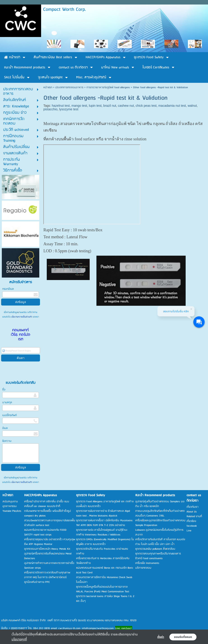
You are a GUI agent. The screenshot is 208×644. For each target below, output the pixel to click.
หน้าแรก (48, 87)
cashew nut (126, 106)
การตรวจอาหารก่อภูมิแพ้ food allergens (108, 87)
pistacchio (50, 109)
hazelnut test (61, 106)
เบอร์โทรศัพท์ (9, 415)
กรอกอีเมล (8, 289)
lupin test (95, 106)
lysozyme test (69, 109)
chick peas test (146, 106)
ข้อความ (7, 441)
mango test (79, 106)
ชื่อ (4, 390)
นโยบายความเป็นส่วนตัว (22, 317)
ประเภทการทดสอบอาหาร (69, 87)
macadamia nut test (172, 106)
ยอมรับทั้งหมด (183, 637)
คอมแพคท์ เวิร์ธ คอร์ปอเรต (21, 335)
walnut (192, 106)
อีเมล (5, 428)
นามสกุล (7, 402)
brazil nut (110, 106)
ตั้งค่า (161, 637)
